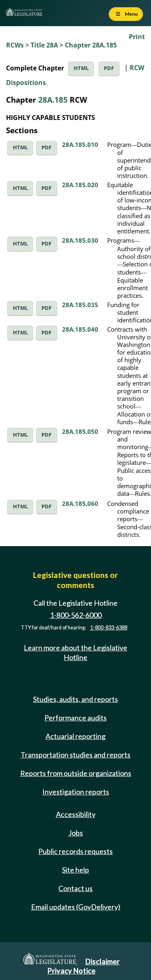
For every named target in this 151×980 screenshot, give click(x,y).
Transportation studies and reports (75, 755)
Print (137, 37)
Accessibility (76, 814)
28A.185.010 (80, 144)
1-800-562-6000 (76, 615)
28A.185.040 (80, 329)
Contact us (75, 888)
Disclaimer (102, 961)
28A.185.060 (80, 503)
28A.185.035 (80, 305)
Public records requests (75, 851)
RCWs (15, 45)
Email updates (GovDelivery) (76, 907)
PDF (109, 68)
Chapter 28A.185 (91, 45)
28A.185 (53, 100)
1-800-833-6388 (109, 628)
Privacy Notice (71, 971)
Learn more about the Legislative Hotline (75, 652)
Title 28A (44, 45)
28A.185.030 (80, 240)
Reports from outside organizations (76, 773)
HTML (81, 68)
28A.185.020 (80, 185)
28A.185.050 (80, 431)
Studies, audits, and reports (75, 699)
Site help (75, 870)
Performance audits (75, 718)
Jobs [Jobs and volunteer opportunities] (76, 833)
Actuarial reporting (75, 736)
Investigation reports (76, 792)
